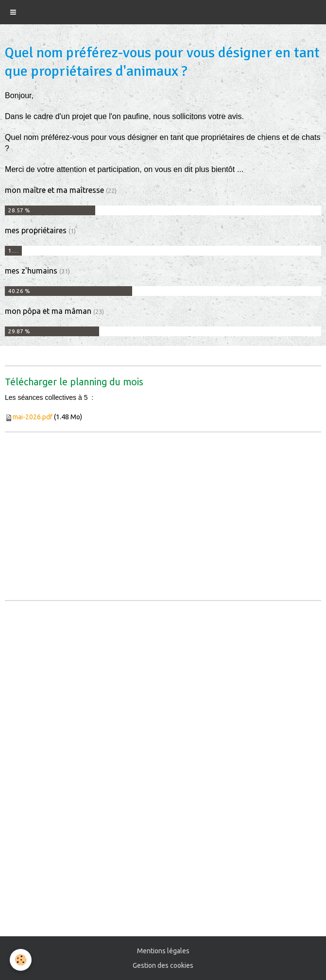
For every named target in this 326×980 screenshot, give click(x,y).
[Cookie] (21, 960)
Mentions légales (163, 951)
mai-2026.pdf (33, 417)
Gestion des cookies (163, 965)
